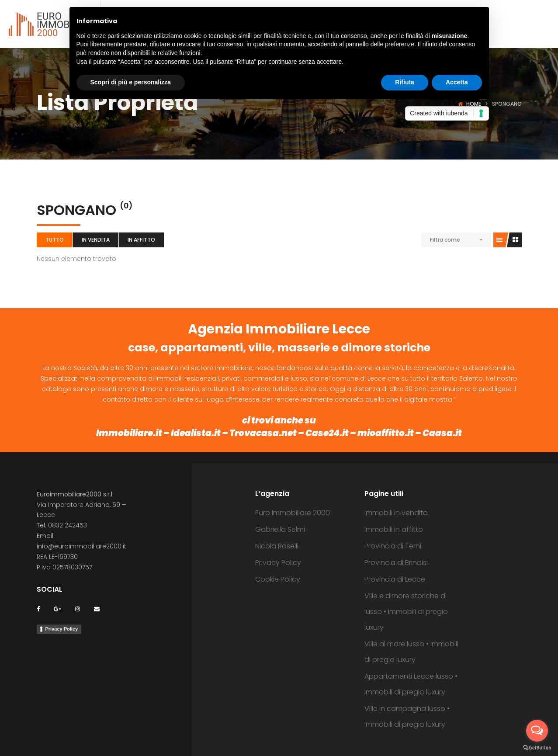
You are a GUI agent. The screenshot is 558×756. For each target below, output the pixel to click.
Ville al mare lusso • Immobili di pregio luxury (411, 652)
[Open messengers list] (537, 731)
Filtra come (445, 240)
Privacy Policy (62, 629)
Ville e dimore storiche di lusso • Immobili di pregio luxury (406, 612)
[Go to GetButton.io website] (537, 747)
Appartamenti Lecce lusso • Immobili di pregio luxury (411, 684)
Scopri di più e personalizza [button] (131, 82)
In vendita (96, 240)
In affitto (141, 240)
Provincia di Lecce (395, 579)
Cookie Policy (278, 579)
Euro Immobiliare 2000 (293, 513)
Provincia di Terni (393, 546)
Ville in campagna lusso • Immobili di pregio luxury (407, 716)
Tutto (55, 240)
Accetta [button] (457, 82)
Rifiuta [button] (405, 82)
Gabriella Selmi (280, 529)
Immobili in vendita (396, 513)
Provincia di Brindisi (396, 563)
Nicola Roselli (277, 546)
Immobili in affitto (394, 529)
